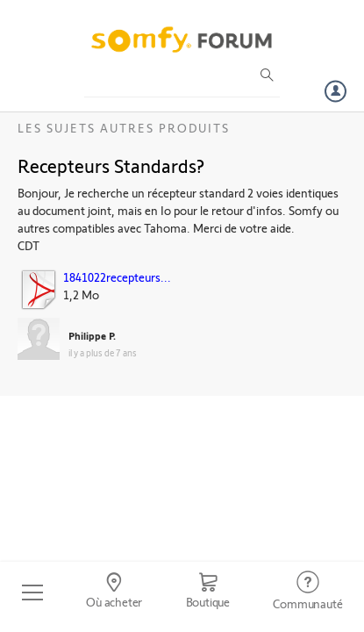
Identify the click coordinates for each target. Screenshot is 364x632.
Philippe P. (92, 335)
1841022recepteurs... (117, 277)
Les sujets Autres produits (124, 128)
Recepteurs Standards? (111, 165)
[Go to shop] (208, 592)
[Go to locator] (114, 592)
